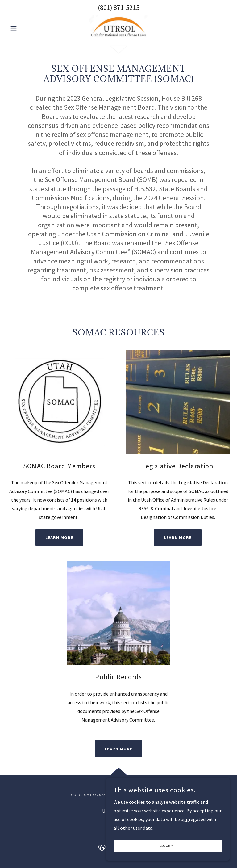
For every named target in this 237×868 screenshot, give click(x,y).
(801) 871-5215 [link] (119, 7)
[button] (24, 28)
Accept (168, 846)
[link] (118, 27)
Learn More (59, 537)
